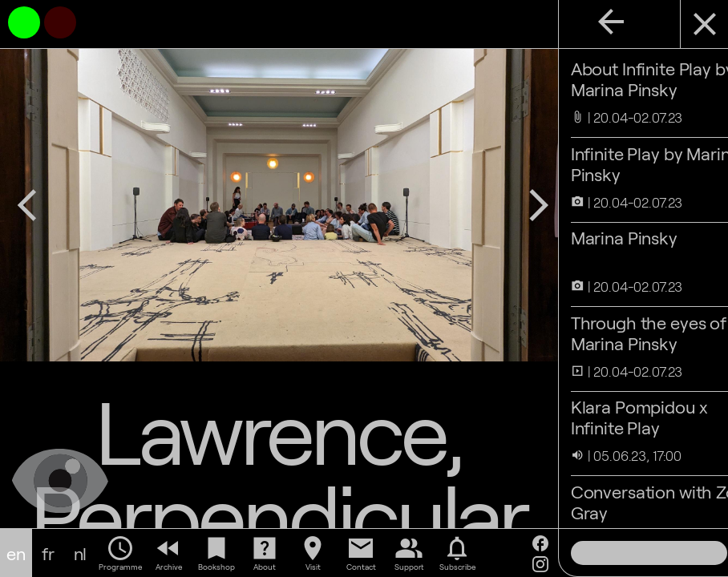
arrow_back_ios (27, 192)
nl (81, 553)
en (16, 553)
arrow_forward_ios (491, 192)
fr (48, 553)
